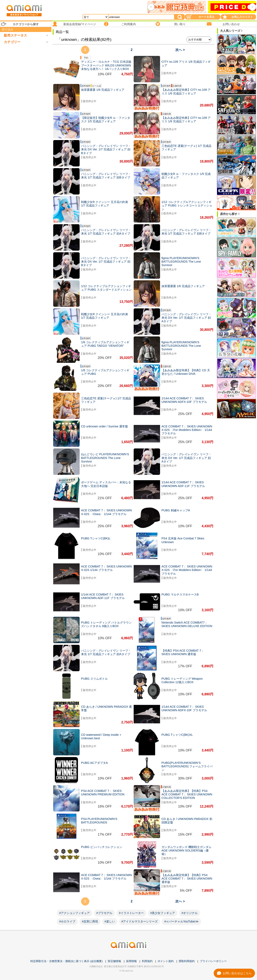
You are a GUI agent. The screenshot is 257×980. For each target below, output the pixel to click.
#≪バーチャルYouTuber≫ (181, 921)
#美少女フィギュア (163, 913)
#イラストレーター (131, 913)
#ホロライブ (67, 921)
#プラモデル (104, 913)
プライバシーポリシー (213, 961)
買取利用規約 (187, 961)
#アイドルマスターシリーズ (140, 921)
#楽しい (110, 921)
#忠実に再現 (90, 921)
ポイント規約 (166, 961)
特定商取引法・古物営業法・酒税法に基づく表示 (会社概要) (66, 961)
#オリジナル (190, 913)
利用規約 (147, 961)
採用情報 (131, 961)
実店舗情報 (114, 961)
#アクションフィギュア (74, 913)
